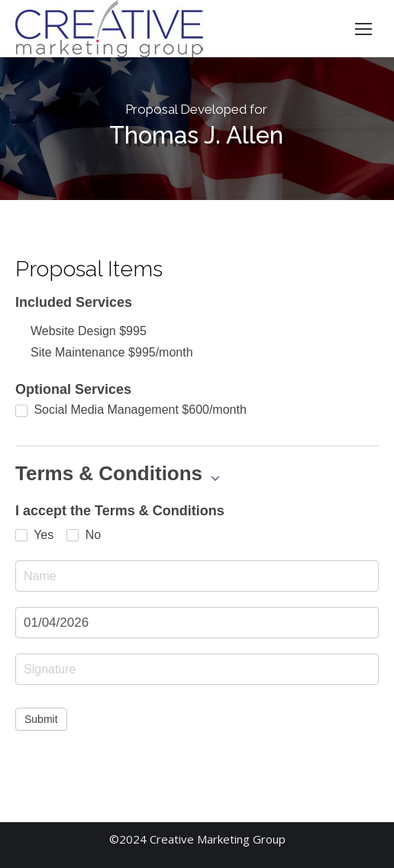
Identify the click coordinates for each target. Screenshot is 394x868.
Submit (41, 719)
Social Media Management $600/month (131, 410)
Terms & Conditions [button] (118, 473)
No (84, 535)
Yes (34, 535)
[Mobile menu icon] (363, 29)
